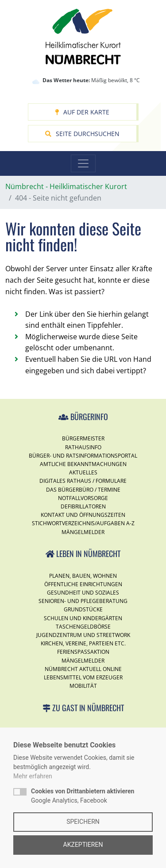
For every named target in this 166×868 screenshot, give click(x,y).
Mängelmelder (83, 532)
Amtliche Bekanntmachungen (83, 464)
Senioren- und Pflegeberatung (83, 601)
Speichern (83, 822)
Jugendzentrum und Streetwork (83, 635)
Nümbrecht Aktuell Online (83, 669)
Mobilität (83, 686)
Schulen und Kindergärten (83, 618)
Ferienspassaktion (83, 652)
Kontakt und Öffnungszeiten (83, 515)
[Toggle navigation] (83, 163)
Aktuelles (83, 472)
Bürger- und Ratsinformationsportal (83, 456)
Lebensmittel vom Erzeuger (83, 677)
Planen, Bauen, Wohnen (83, 576)
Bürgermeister (83, 438)
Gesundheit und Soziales (83, 593)
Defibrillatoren (83, 506)
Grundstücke (83, 609)
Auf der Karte (82, 112)
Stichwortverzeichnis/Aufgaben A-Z (83, 523)
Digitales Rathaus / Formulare (83, 481)
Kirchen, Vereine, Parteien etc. (83, 643)
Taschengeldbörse (83, 627)
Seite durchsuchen (82, 134)
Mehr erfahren (33, 776)
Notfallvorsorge (83, 498)
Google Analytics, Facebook (83, 796)
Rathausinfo (83, 447)
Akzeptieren (83, 845)
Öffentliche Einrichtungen (83, 584)
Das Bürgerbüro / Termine (83, 490)
